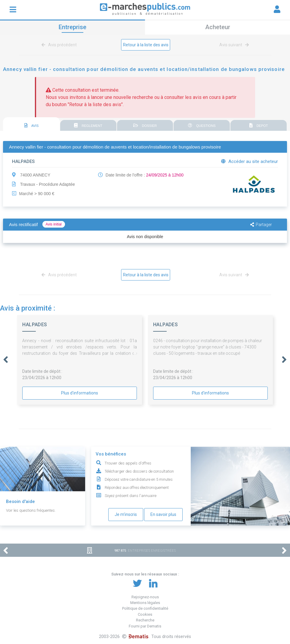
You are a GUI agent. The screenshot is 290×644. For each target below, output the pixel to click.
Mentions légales (145, 603)
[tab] (31, 124)
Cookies (145, 614)
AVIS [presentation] (32, 125)
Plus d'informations (80, 393)
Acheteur (218, 27)
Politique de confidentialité (145, 608)
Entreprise (72, 27)
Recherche (145, 620)
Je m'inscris (126, 514)
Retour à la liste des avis (146, 45)
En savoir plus (163, 514)
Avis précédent (60, 45)
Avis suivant (233, 45)
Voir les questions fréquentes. (31, 510)
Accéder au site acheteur (250, 161)
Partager (261, 225)
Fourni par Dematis (145, 626)
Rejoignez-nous (145, 597)
